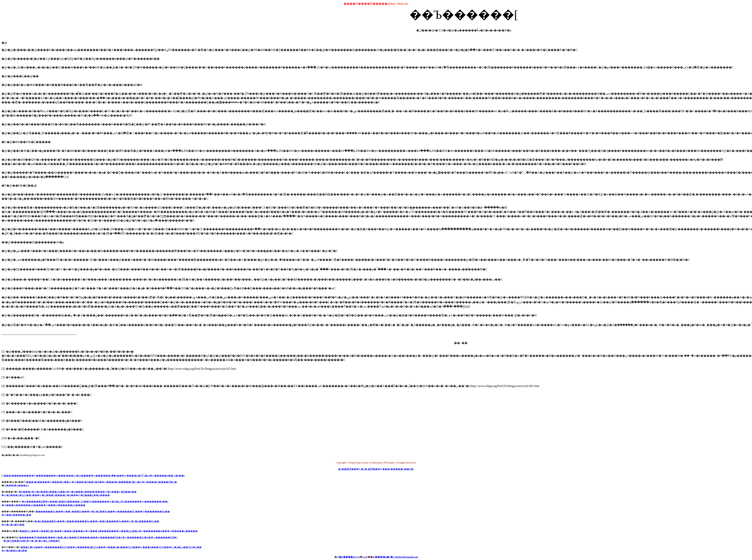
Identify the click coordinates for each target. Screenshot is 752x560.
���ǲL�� (28, 531)
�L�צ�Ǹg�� (15, 525)
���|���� (45, 476)
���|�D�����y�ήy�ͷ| (124, 482)
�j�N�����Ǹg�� (48, 521)
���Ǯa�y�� (50, 531)
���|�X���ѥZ (18, 485)
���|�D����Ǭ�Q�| (162, 482)
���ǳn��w (130, 531)
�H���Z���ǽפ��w (52, 492)
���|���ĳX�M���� (74, 476)
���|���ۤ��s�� (109, 476)
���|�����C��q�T (398, 469)
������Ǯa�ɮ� (139, 537)
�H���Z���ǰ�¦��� (87, 492)
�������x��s (156, 501)
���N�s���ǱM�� (123, 547)
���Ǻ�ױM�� (30, 547)
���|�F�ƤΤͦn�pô (138, 476)
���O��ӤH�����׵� (65, 501)
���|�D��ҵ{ (62, 482)
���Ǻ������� (103, 531)
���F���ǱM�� (156, 547)
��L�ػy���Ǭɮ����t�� (76, 537)
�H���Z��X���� (95, 495)
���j (81, 521)
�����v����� (185, 531)
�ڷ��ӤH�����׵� (93, 501)
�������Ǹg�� (48, 511)
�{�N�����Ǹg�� (145, 521)
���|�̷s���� (37, 482)
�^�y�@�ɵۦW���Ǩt (45, 541)
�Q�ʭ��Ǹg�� (102, 511)
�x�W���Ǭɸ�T (15, 541)
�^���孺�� (347, 469)
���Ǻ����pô (75, 531)
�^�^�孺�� (369, 469)
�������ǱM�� (59, 547)
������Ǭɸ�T (111, 537)
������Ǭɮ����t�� (36, 537)
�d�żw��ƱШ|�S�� (188, 547)
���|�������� (17, 476)
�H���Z (25, 492)
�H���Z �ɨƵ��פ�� (122, 492)
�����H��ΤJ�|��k (170, 476)
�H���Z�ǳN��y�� (22, 495)
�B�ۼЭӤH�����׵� (125, 501)
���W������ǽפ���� (25, 505)
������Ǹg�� (129, 511)
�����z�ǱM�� (90, 547)
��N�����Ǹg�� (113, 521)
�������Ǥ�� (155, 531)
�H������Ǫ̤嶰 (33, 501)
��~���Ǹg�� (76, 511)
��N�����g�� (19, 515)
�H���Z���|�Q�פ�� (59, 495)
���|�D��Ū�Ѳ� (89, 482)
